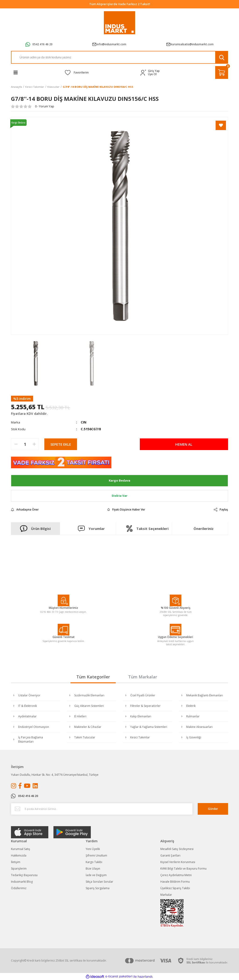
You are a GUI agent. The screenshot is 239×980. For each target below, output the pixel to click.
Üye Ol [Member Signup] (152, 74)
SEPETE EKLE (61, 444)
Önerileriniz (204, 529)
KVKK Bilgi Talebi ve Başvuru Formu (183, 869)
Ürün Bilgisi (35, 529)
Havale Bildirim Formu (175, 882)
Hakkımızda (19, 855)
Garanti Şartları (170, 855)
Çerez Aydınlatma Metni (176, 875)
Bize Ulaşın (93, 869)
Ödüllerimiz (19, 888)
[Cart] (222, 72)
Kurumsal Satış (21, 849)
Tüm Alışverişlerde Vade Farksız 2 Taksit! (120, 4)
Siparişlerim (19, 869)
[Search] (119, 57)
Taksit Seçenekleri (147, 529)
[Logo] (120, 23)
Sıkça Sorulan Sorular (99, 882)
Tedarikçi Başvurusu (24, 875)
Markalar (166, 895)
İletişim (16, 862)
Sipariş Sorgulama (98, 888)
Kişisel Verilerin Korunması (178, 862)
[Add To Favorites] (221, 125)
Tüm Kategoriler (93, 677)
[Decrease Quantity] (16, 444)
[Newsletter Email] (102, 809)
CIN (84, 422)
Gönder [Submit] (213, 809)
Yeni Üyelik (93, 849)
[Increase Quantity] (34, 444)
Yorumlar (91, 528)
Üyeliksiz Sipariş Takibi (175, 888)
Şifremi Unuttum (96, 855)
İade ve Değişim (96, 875)
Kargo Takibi (94, 862)
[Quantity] (25, 444)
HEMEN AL (184, 444)
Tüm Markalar (143, 677)
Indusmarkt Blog (22, 882)
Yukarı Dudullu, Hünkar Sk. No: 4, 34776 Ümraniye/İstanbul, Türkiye (55, 775)
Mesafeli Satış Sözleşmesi (177, 849)
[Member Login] (144, 73)
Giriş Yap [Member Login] (154, 71)
